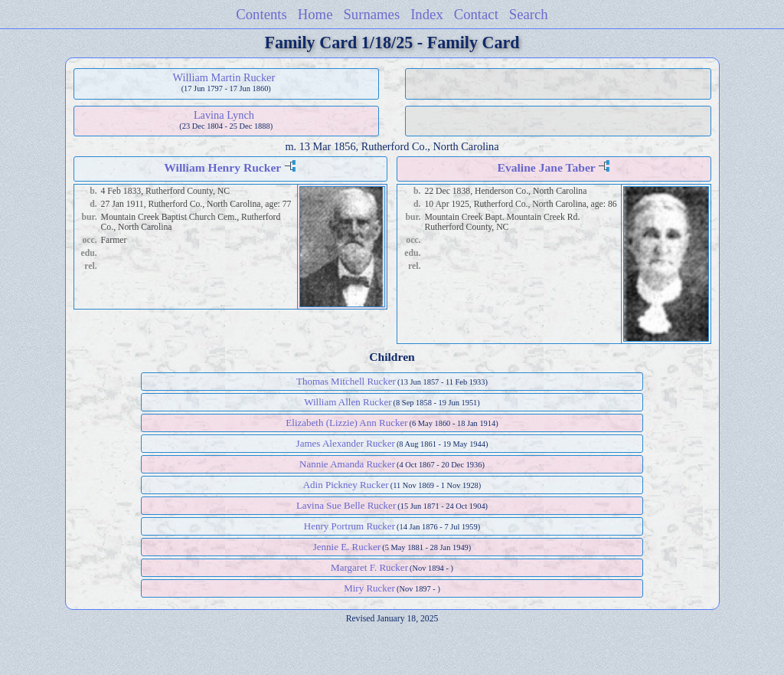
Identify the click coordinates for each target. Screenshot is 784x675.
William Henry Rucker (222, 167)
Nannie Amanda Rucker (347, 464)
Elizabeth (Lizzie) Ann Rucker (346, 423)
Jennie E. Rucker (347, 547)
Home (315, 14)
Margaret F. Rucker (369, 567)
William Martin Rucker (224, 77)
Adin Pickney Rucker (346, 485)
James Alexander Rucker (346, 443)
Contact (476, 14)
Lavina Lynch (224, 115)
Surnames (371, 14)
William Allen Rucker (348, 402)
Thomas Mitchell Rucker (346, 381)
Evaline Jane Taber (546, 167)
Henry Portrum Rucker (350, 526)
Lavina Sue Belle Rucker (346, 505)
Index (427, 14)
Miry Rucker (369, 588)
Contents (261, 14)
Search (529, 14)
